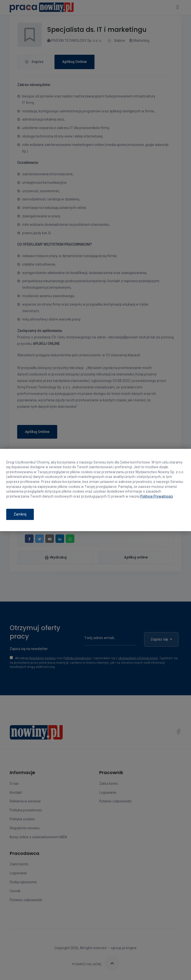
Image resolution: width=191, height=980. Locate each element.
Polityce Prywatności (157, 496)
